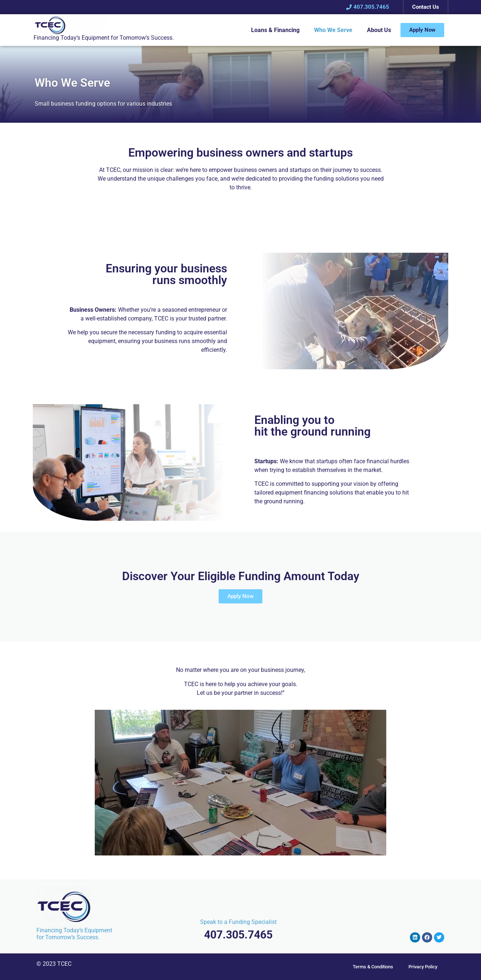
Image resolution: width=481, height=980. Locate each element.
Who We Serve (333, 30)
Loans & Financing (275, 30)
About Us (379, 30)
